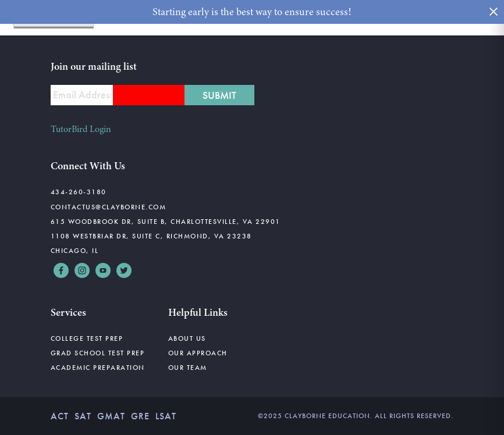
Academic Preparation (98, 368)
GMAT (111, 416)
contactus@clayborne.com (109, 207)
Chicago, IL (75, 251)
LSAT (166, 416)
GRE (140, 416)
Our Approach (198, 353)
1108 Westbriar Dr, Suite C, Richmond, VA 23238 (151, 236)
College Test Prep (87, 338)
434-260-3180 (79, 192)
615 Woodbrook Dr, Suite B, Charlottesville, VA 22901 (166, 222)
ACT (60, 416)
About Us (187, 338)
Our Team (188, 368)
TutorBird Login (81, 129)
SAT (83, 416)
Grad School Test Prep (98, 353)
